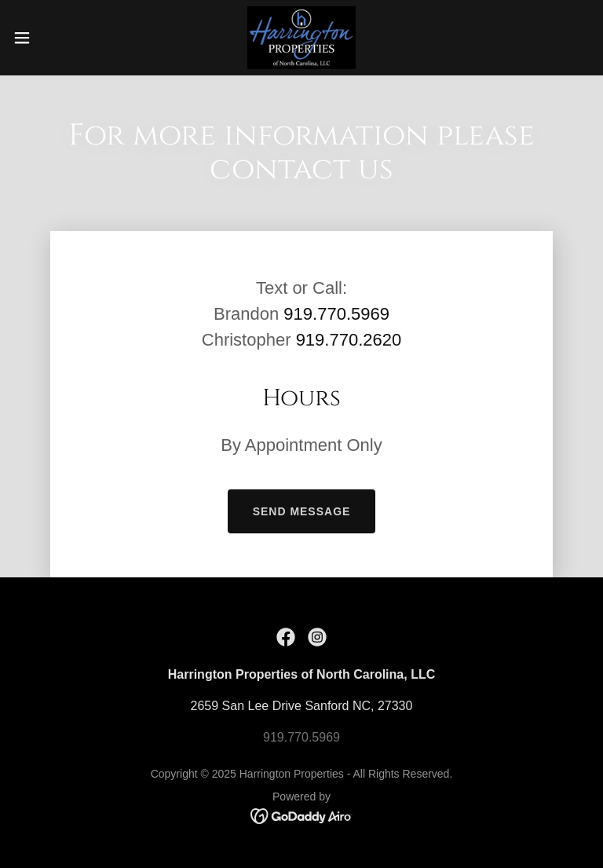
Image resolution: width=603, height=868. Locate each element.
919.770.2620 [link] (349, 340)
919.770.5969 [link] (336, 314)
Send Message (302, 511)
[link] (301, 38)
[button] (51, 38)
